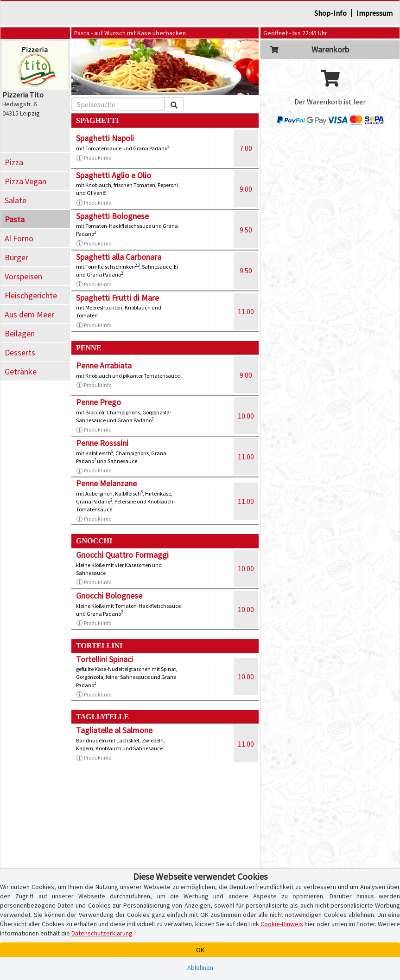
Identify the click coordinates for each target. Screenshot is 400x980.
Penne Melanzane (106, 483)
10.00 (246, 416)
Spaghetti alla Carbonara (119, 257)
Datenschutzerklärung (102, 933)
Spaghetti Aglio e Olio (114, 175)
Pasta (15, 219)
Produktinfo (94, 158)
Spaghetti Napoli (105, 138)
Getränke (21, 371)
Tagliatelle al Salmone (114, 730)
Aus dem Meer (29, 314)
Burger (16, 257)
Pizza (14, 162)
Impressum (375, 13)
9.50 (246, 230)
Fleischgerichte (31, 295)
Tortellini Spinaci (105, 659)
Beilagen (20, 333)
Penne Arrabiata (104, 365)
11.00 (246, 311)
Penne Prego (98, 402)
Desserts (20, 352)
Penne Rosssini (102, 443)
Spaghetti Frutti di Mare (117, 298)
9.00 (246, 189)
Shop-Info (330, 13)
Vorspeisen (23, 276)
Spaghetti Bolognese (112, 216)
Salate (16, 200)
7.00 (246, 148)
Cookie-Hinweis (282, 924)
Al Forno (19, 238)
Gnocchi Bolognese (109, 596)
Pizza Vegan (25, 181)
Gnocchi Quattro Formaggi (122, 555)
